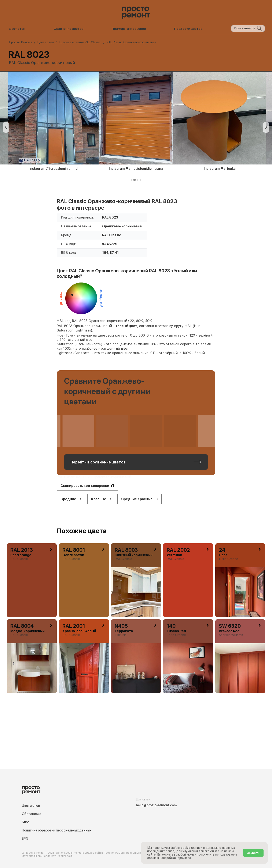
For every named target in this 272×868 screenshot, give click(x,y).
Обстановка (32, 814)
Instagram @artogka (220, 169)
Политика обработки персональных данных (57, 830)
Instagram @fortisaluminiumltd (54, 169)
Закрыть (253, 853)
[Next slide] (266, 127)
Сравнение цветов (69, 29)
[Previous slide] (6, 127)
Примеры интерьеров (129, 29)
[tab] (132, 180)
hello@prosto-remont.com (156, 805)
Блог (25, 822)
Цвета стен (31, 806)
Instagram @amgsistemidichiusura (136, 169)
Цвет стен (17, 29)
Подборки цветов (188, 29)
